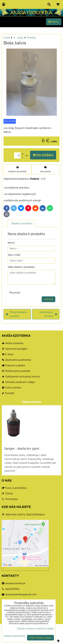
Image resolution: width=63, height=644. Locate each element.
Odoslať (48, 299)
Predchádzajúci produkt (17, 314)
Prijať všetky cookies (40, 638)
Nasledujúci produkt (48, 314)
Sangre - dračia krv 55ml (22, 449)
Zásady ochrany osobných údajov (35, 628)
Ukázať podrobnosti (14, 636)
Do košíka (43, 155)
